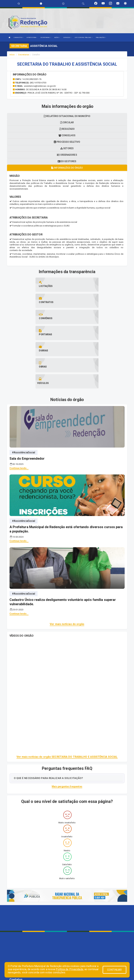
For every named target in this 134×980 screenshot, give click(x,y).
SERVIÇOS (67, 37)
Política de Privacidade (69, 969)
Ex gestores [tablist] (67, 161)
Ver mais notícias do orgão (67, 576)
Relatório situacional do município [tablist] (67, 116)
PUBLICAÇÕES (101, 37)
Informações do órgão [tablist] (67, 168)
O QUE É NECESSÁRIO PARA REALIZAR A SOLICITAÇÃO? (48, 729)
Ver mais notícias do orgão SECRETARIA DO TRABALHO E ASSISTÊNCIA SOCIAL (67, 708)
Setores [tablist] (67, 148)
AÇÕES (57, 37)
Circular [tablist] (67, 122)
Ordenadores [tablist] (67, 155)
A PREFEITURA (32, 37)
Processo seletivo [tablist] (67, 142)
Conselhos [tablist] (67, 135)
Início (12, 55)
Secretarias (24, 55)
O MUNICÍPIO (19, 37)
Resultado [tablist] (67, 129)
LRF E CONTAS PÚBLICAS (83, 37)
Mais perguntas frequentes (67, 738)
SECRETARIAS (46, 37)
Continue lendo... (19, 420)
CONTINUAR (114, 970)
